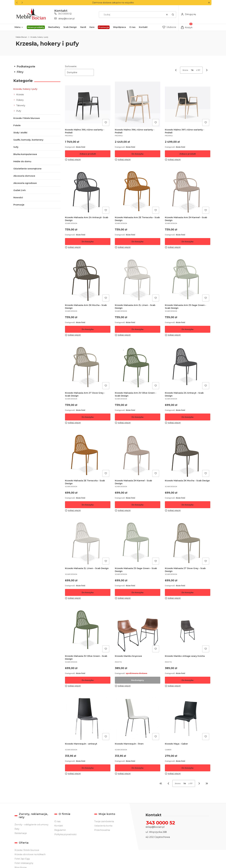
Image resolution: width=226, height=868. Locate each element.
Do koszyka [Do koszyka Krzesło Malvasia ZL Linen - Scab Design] (88, 592)
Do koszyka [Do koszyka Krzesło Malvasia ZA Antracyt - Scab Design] (188, 417)
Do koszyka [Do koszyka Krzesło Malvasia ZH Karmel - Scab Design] (138, 505)
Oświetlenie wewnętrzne (27, 169)
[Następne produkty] (199, 783)
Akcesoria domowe (24, 176)
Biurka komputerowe (25, 154)
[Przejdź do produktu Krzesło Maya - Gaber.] (188, 718)
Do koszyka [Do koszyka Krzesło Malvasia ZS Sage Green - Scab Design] (138, 592)
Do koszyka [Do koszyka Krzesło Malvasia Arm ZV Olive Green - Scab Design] (138, 417)
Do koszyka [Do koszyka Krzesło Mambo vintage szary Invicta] (188, 680)
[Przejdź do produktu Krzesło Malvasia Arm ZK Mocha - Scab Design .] (88, 280)
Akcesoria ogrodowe (25, 183)
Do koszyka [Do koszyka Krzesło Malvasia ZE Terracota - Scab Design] (88, 505)
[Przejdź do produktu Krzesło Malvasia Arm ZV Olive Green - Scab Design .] (138, 368)
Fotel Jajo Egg (22, 859)
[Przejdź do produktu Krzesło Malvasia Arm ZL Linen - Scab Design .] (138, 280)
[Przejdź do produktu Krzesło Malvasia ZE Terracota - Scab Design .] (88, 455)
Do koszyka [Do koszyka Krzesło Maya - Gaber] (188, 768)
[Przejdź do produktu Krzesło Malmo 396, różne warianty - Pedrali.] (138, 104)
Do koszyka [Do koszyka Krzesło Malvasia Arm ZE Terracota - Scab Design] (138, 242)
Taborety (21, 105)
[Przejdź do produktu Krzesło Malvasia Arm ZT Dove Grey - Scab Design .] (88, 368)
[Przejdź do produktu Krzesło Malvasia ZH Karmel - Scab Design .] (138, 455)
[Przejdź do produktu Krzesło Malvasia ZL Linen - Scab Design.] (88, 543)
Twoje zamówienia (104, 821)
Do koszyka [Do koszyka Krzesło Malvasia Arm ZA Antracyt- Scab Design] (88, 242)
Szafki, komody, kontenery (28, 140)
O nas (57, 821)
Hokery (20, 100)
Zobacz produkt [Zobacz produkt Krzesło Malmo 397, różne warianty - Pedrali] (188, 154)
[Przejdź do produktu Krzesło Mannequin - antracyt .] (88, 718)
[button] (209, 3)
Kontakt (59, 826)
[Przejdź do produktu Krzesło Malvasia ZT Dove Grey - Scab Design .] (188, 543)
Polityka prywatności (65, 834)
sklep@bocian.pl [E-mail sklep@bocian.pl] (66, 19)
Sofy (16, 147)
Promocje (19, 205)
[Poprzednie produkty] (168, 783)
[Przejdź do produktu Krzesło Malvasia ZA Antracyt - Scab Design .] (188, 368)
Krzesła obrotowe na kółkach (30, 854)
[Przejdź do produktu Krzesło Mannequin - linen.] (138, 718)
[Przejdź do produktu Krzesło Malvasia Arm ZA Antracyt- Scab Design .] (88, 192)
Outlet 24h (20, 190)
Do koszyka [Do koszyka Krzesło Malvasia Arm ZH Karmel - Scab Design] (188, 242)
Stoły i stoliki (20, 133)
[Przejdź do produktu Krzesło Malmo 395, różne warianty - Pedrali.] (88, 104)
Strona (185, 70)
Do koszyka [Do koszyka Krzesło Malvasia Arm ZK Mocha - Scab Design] (88, 329)
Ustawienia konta (103, 826)
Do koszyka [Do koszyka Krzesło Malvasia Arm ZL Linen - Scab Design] (138, 329)
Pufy (19, 111)
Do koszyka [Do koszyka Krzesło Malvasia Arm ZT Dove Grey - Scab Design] (88, 417)
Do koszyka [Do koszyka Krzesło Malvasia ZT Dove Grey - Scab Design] (188, 592)
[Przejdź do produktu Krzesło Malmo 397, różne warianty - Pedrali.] (188, 104)
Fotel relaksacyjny (24, 863)
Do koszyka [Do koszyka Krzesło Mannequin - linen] (138, 768)
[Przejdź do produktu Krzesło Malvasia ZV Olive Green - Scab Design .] (88, 631)
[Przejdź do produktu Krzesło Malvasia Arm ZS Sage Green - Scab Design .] (188, 280)
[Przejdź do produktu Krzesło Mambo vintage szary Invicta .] (188, 631)
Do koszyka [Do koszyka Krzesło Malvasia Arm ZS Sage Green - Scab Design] (188, 329)
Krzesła (20, 95)
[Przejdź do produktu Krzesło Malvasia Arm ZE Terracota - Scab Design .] (138, 192)
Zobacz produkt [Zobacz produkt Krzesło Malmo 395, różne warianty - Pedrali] (88, 154)
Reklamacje (21, 833)
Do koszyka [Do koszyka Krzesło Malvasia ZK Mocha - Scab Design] (188, 505)
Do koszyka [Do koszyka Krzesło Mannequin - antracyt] (88, 768)
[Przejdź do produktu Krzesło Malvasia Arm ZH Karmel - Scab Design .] (188, 192)
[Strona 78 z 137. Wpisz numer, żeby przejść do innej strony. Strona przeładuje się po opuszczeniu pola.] (192, 70)
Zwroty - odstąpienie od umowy (31, 825)
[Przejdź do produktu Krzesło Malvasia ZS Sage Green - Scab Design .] (138, 543)
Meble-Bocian (21, 37)
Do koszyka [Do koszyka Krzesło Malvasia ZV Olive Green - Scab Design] (88, 680)
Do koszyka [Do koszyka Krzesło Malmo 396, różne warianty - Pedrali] (138, 154)
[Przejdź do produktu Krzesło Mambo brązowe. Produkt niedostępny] (138, 631)
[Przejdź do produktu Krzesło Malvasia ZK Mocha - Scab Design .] (188, 455)
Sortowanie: (71, 66)
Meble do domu (22, 161)
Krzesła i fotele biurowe (27, 118)
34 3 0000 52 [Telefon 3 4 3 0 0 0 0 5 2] (65, 14)
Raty (17, 829)
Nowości (18, 197)
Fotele (17, 125)
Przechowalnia (102, 830)
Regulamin (60, 830)
